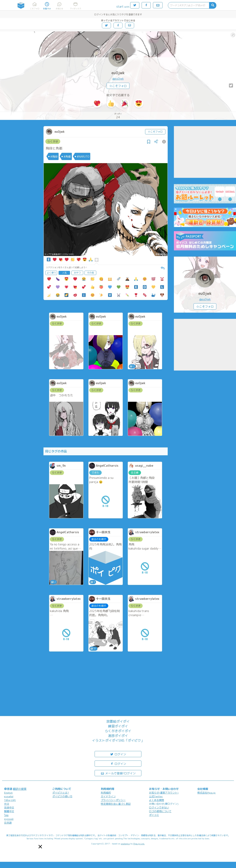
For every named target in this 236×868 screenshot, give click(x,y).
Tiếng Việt (10, 800)
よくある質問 (157, 800)
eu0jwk (118, 73)
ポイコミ (154, 815)
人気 (64, 273)
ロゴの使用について (160, 811)
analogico (125, 844)
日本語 (8, 823)
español (9, 796)
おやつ (77, 273)
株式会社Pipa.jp (206, 793)
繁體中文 (9, 811)
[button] (40, 847)
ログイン (118, 754)
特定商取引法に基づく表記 (116, 804)
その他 (90, 273)
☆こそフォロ (118, 86)
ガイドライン (108, 796)
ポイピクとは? (61, 793)
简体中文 (9, 808)
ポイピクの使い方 (62, 796)
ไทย (6, 815)
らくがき (53, 141)
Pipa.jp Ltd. (139, 844)
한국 (7, 804)
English (8, 793)
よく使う (51, 273)
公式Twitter (156, 796)
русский (9, 819)
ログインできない (159, 808)
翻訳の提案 (20, 789)
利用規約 (106, 793)
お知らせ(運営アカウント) (164, 793)
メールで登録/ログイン (118, 773)
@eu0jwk (118, 79)
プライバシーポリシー (113, 800)
